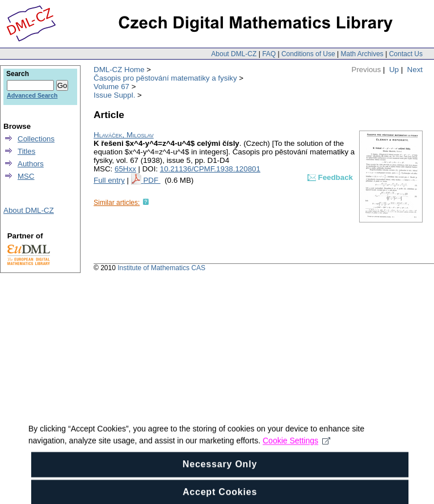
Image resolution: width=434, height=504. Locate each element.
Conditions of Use (308, 54)
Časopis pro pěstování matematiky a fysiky (165, 78)
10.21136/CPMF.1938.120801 (210, 169)
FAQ (269, 54)
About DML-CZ (234, 54)
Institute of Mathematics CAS (161, 268)
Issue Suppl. (114, 95)
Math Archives (362, 54)
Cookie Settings (296, 447)
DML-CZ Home (119, 70)
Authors (31, 164)
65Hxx (125, 169)
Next (415, 70)
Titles (26, 151)
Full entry (109, 180)
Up (394, 70)
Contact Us (406, 54)
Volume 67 (111, 87)
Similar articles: (117, 203)
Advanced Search (32, 95)
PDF (151, 180)
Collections (36, 139)
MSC (26, 176)
